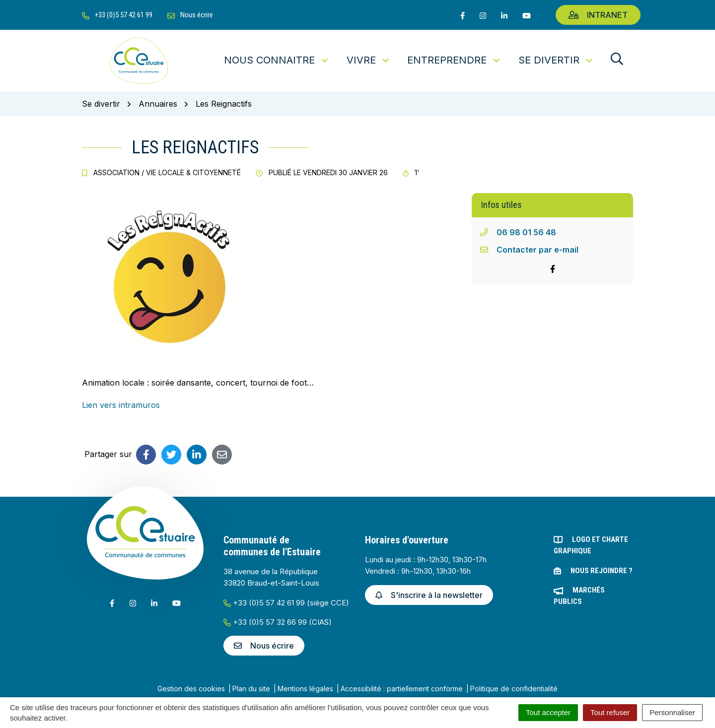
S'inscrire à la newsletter (429, 595)
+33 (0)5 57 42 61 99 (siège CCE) (286, 603)
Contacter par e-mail (537, 250)
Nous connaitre (277, 60)
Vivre (369, 60)
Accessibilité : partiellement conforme (402, 689)
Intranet (598, 15)
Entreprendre (454, 60)
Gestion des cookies (191, 689)
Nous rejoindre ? (602, 571)
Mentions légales (305, 689)
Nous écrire (264, 646)
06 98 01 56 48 (526, 232)
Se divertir (556, 60)
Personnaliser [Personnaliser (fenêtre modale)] (672, 712)
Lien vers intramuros (121, 405)
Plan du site (251, 689)
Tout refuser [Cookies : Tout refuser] (610, 712)
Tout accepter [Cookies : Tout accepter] (548, 712)
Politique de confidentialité (514, 689)
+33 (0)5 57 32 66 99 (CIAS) (278, 622)
